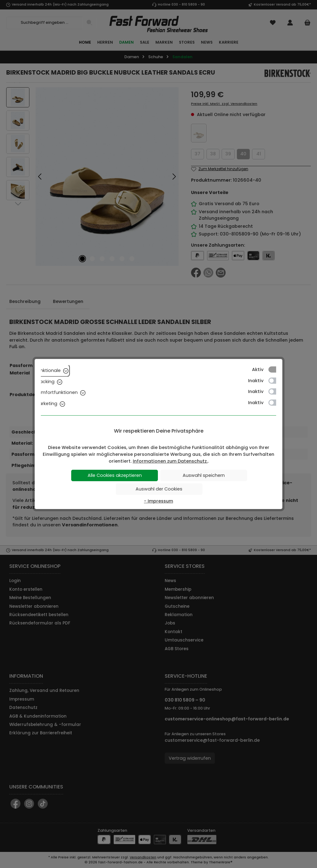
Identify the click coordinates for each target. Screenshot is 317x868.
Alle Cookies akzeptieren (115, 475)
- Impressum (158, 501)
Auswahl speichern (204, 475)
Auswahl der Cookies (159, 489)
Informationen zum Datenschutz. (170, 461)
